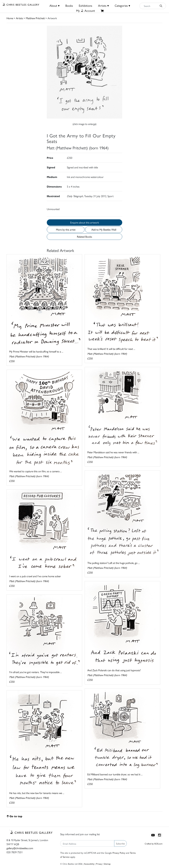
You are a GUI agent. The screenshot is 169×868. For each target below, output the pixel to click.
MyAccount (86, 11)
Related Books (84, 237)
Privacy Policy (119, 853)
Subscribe (120, 843)
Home (10, 18)
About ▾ (54, 5)
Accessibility (89, 864)
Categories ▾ (122, 5)
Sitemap (107, 864)
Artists (19, 18)
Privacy (99, 864)
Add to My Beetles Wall (104, 229)
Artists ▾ (103, 5)
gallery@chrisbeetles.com (20, 848)
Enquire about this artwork (85, 222)
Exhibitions (86, 5)
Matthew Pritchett (35, 18)
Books (69, 5)
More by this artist (66, 229)
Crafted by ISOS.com (154, 844)
